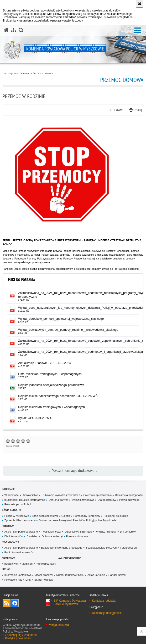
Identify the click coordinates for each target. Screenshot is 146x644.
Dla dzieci (32, 536)
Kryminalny (9, 558)
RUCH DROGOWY (10, 542)
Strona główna (11, 73)
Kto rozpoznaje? (46, 564)
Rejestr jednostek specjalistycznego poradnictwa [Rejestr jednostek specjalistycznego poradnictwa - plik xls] (51, 385)
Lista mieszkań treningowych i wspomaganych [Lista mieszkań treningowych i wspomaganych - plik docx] (50, 374)
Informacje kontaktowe (18, 575)
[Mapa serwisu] (14, 30)
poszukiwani (12, 564)
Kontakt (7, 569)
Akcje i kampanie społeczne (21, 532)
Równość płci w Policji (18, 504)
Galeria (66, 516)
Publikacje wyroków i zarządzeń (61, 495)
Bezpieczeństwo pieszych (101, 548)
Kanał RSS (7, 603)
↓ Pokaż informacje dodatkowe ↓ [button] (73, 471)
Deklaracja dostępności (129, 495)
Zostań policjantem (70, 558)
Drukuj (135, 110)
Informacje (8, 489)
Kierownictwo (30, 495)
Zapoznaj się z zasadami (21, 635)
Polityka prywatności (18, 638)
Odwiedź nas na (15, 603)
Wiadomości (12, 495)
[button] (138, 30)
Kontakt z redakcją (104, 601)
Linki (28, 580)
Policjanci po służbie (116, 516)
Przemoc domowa (43, 73)
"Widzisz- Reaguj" (106, 532)
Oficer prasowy (44, 575)
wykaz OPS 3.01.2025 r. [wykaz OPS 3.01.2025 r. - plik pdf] (35, 418)
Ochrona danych (58, 500)
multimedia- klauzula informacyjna (25, 500)
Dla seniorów (128, 532)
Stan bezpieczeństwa (45, 516)
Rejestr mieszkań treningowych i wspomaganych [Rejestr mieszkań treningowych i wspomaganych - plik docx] (51, 407)
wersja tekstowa (59, 625)
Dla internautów (14, 536)
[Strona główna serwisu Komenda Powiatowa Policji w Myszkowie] (6, 30)
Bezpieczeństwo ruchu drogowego (62, 548)
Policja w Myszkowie (17, 516)
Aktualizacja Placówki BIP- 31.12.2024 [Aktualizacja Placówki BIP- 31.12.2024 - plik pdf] (44, 363)
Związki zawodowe (83, 500)
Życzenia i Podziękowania (20, 520)
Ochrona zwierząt (52, 536)
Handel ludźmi (117, 575)
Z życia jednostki (11, 510)
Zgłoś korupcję (96, 575)
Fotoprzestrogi (129, 548)
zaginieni (28, 564)
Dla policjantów (107, 500)
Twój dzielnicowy (51, 532)
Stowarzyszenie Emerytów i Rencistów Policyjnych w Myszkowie (78, 520)
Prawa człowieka (129, 500)
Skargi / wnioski (44, 580)
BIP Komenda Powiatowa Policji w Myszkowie (70, 602)
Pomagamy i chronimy (87, 516)
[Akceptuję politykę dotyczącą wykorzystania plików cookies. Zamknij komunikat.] (140, 4)
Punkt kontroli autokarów (19, 552)
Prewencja (26, 73)
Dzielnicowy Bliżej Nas (78, 532)
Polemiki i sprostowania (97, 495)
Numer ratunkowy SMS (70, 575)
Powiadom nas (13, 580)
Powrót (117, 110)
